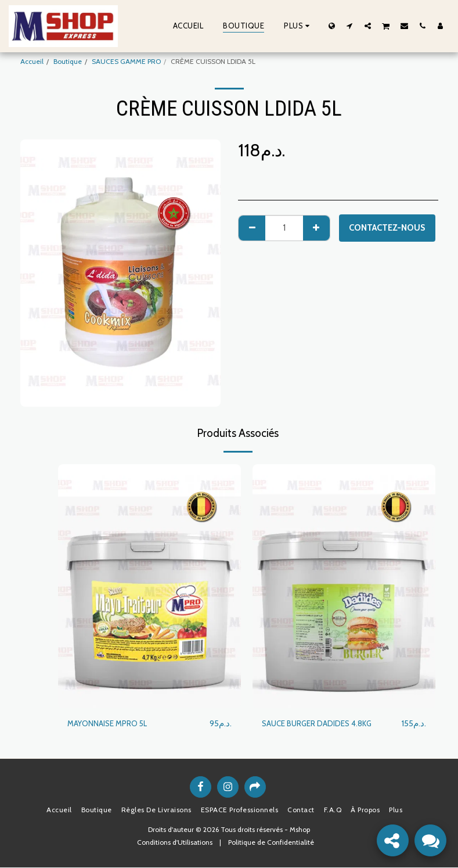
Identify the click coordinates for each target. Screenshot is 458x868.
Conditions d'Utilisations (175, 843)
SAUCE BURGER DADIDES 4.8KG (323, 724)
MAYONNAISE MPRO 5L (112, 724)
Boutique (68, 61)
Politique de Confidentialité (271, 843)
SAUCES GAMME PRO (126, 61)
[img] (149, 586)
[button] (350, 26)
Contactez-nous (387, 228)
